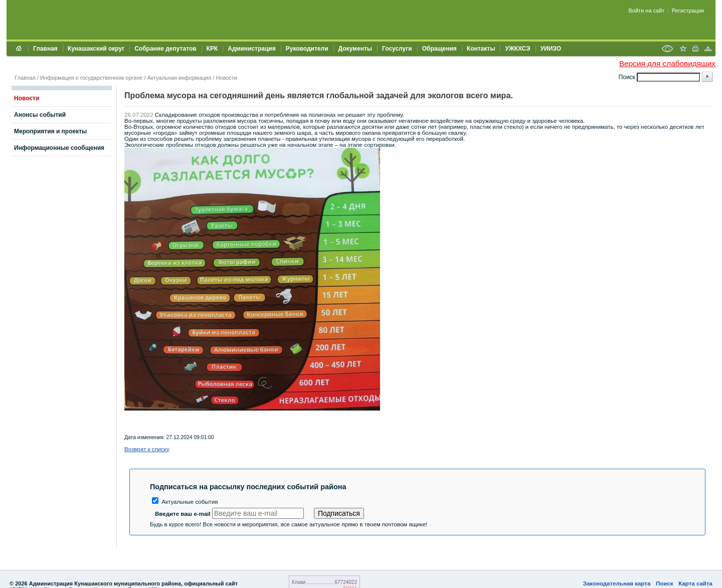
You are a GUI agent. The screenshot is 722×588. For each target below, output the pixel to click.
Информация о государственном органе (91, 78)
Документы (355, 49)
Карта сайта (695, 583)
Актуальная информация (179, 78)
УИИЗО (551, 49)
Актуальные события (185, 502)
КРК (212, 49)
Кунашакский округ (96, 49)
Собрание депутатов (165, 49)
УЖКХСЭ (517, 49)
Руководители (307, 49)
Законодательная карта (617, 583)
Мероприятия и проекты (50, 131)
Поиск (665, 583)
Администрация (251, 49)
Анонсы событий (40, 115)
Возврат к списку (147, 449)
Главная (45, 49)
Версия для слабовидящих (667, 63)
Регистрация (688, 11)
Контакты (481, 49)
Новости (227, 78)
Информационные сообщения (59, 148)
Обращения (439, 49)
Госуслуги (397, 49)
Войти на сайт (647, 11)
